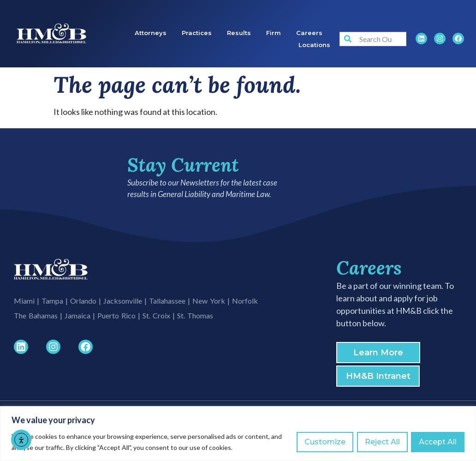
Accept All (438, 442)
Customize (324, 442)
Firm (274, 33)
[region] (238, 434)
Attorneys (151, 33)
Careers (309, 33)
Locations (314, 45)
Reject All (382, 442)
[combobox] (373, 39)
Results (239, 33)
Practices (197, 33)
